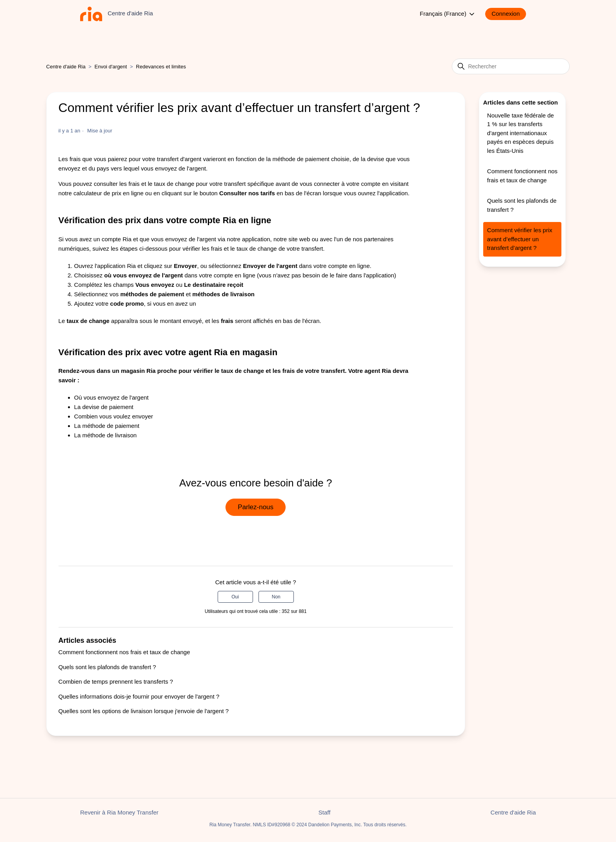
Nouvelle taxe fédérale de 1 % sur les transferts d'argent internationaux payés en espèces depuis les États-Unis (521, 133)
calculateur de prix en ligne (108, 193)
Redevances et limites (161, 67)
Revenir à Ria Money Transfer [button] (119, 812)
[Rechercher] (511, 66)
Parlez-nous (256, 507)
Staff (325, 812)
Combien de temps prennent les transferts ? (116, 681)
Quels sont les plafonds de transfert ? (107, 667)
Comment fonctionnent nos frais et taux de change (124, 652)
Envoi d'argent (111, 67)
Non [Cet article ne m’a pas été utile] (276, 597)
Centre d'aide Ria (66, 67)
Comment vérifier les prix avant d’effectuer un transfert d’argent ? (520, 239)
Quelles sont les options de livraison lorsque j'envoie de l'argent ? (144, 711)
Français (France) (448, 14)
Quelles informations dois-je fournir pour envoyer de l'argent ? (139, 696)
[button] (510, 14)
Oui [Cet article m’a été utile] (235, 597)
